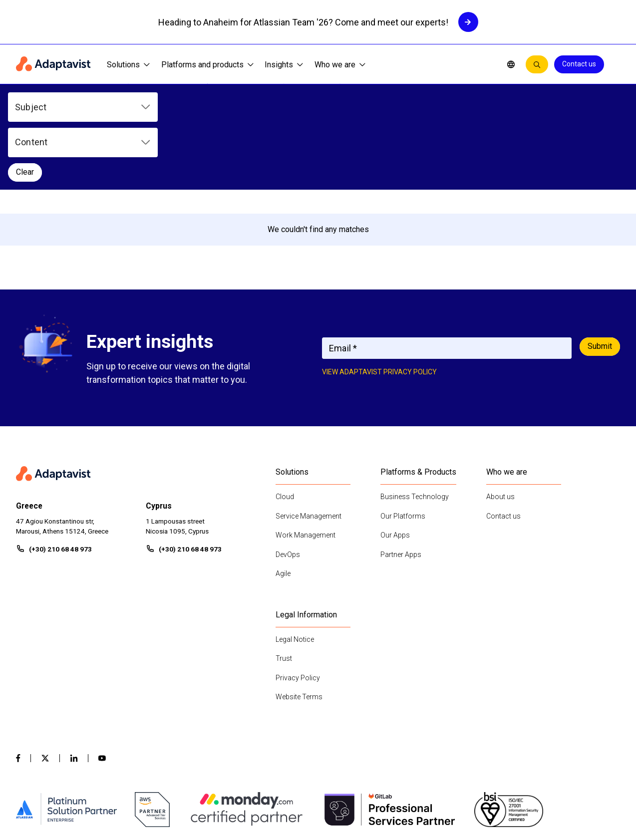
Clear (336, 107)
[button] (83, 107)
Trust (284, 599)
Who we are (340, 65)
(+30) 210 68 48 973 (60, 490)
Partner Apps (401, 495)
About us (500, 437)
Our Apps (395, 476)
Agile (283, 514)
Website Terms (299, 637)
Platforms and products (207, 65)
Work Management (306, 476)
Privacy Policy (298, 618)
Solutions (128, 65)
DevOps (288, 495)
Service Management (309, 456)
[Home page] (53, 64)
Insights (284, 65)
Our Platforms (403, 456)
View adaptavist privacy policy (379, 312)
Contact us (579, 64)
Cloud (285, 437)
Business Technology (415, 437)
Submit (600, 287)
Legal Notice (295, 579)
